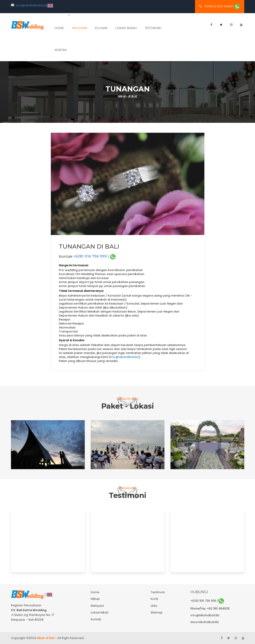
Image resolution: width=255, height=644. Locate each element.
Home (95, 592)
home (59, 28)
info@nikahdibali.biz (31, 5)
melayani (80, 28)
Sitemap (157, 613)
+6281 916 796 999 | (95, 256)
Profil (154, 599)
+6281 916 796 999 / (207, 601)
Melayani (97, 606)
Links (154, 606)
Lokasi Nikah (126, 28)
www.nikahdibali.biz (205, 622)
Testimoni (153, 28)
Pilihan (95, 599)
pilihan (101, 28)
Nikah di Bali (46, 638)
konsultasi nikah (220, 7)
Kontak (61, 50)
